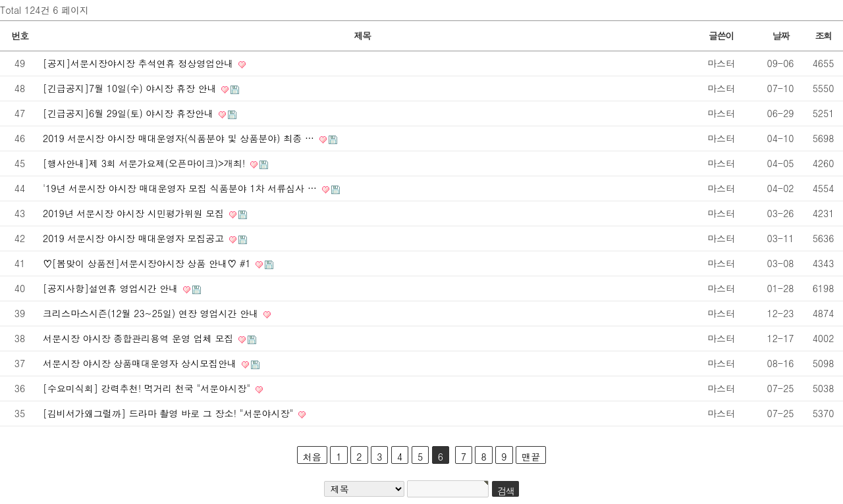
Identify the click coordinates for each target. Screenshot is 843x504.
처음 (312, 457)
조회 (823, 36)
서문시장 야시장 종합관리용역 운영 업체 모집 (140, 338)
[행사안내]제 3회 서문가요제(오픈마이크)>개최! (146, 163)
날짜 (780, 36)
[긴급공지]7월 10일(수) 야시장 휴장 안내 (131, 88)
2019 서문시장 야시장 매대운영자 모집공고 (135, 238)
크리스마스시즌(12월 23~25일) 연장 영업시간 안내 (152, 313)
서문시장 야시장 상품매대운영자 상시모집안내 (141, 363)
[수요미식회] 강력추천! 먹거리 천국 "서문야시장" (148, 388)
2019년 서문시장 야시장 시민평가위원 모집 (135, 213)
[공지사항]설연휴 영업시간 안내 (112, 288)
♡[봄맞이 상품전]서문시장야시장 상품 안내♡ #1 (148, 263)
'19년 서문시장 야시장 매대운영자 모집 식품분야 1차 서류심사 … (181, 188)
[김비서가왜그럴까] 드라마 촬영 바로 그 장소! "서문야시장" (170, 413)
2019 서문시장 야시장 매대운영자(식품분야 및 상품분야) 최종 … (180, 138)
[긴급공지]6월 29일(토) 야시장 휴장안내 (130, 113)
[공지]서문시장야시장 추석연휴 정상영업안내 (140, 63)
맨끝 (531, 457)
